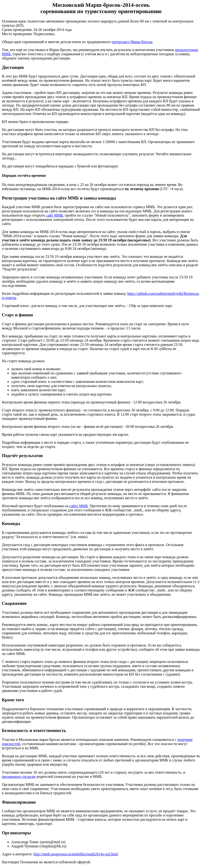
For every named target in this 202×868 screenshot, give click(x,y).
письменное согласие (19, 777)
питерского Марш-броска (132, 42)
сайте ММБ (79, 506)
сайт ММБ (55, 215)
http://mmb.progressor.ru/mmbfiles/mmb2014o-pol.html (76, 854)
